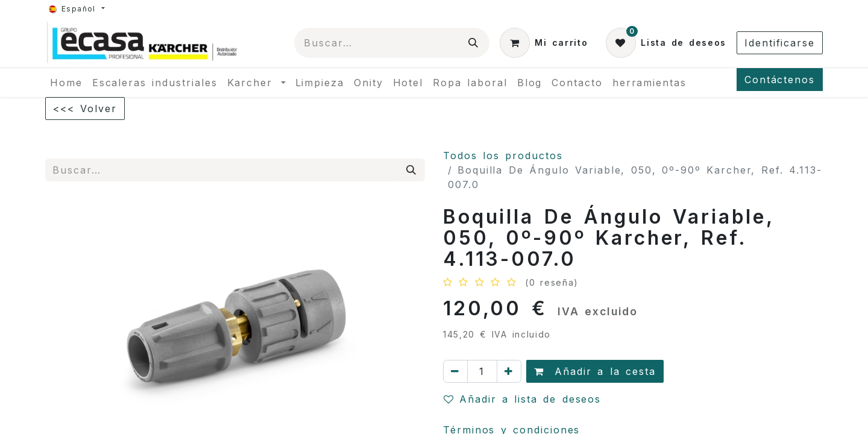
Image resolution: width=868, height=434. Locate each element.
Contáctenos (780, 80)
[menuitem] (66, 83)
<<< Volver (85, 108)
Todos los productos (503, 156)
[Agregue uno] (509, 371)
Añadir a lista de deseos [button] (522, 399)
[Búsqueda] (474, 43)
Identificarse (780, 43)
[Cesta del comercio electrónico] (544, 43)
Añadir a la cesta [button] (595, 371)
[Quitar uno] (455, 371)
